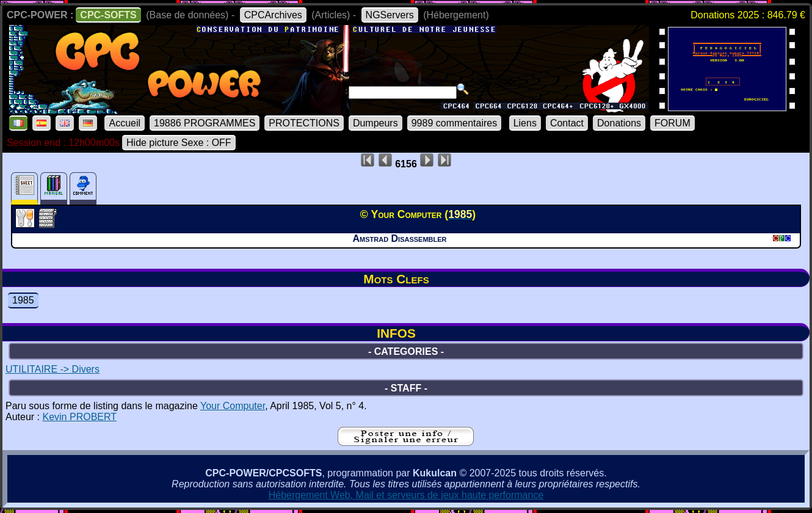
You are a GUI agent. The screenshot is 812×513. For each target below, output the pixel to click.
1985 (23, 300)
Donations (619, 123)
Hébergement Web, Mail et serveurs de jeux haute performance (406, 495)
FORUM (672, 123)
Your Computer (233, 406)
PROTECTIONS (304, 123)
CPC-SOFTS (108, 15)
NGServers (390, 15)
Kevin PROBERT (79, 417)
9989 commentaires (455, 123)
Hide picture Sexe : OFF (179, 143)
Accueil (125, 123)
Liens (525, 123)
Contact (567, 123)
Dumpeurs (375, 123)
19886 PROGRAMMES (205, 123)
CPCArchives (273, 15)
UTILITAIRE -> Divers (53, 369)
